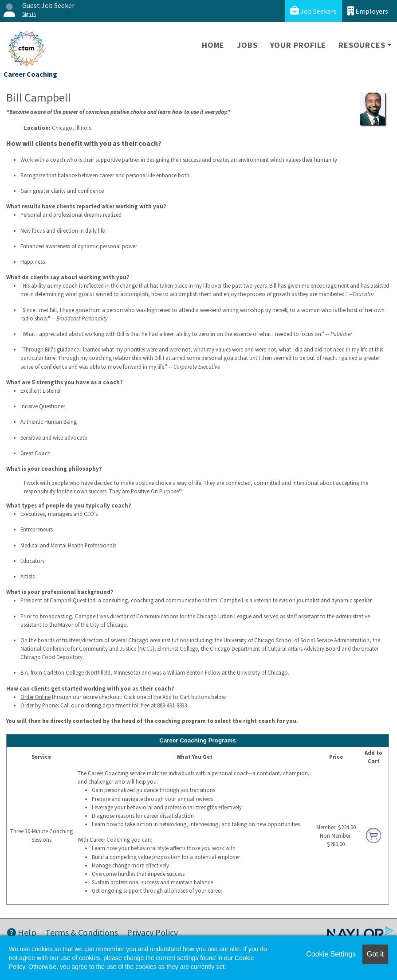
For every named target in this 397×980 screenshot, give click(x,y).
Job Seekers (313, 11)
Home (213, 45)
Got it (375, 954)
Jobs (247, 45)
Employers (368, 11)
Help (22, 932)
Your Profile (298, 45)
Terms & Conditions (82, 932)
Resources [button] (362, 45)
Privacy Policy (152, 932)
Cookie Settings (331, 954)
